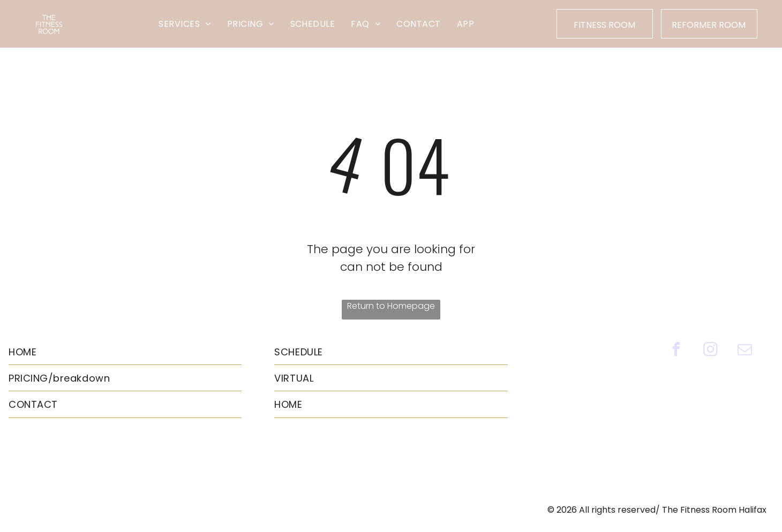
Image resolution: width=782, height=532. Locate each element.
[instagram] (710, 351)
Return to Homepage (391, 306)
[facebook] (676, 351)
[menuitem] (185, 24)
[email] (745, 351)
